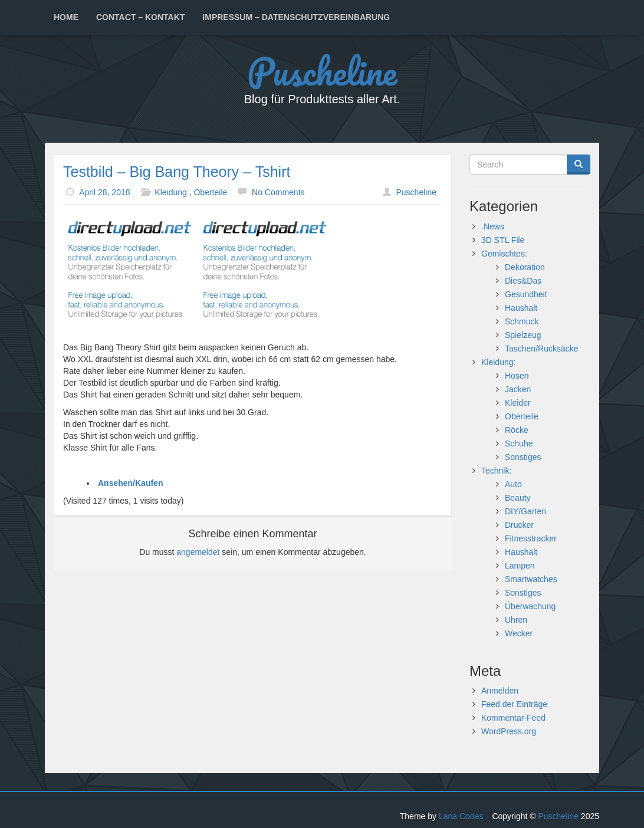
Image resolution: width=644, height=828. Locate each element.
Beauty (518, 498)
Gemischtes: (504, 254)
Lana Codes (461, 816)
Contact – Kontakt (140, 17)
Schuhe (519, 443)
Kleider (518, 403)
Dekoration (525, 267)
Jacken (518, 389)
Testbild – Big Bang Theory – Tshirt (177, 172)
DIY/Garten (525, 511)
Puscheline (322, 70)
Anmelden (500, 691)
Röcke (517, 430)
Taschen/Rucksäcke (542, 349)
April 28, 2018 (104, 192)
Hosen (517, 376)
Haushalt (521, 308)
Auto (513, 484)
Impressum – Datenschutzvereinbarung (296, 17)
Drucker (519, 525)
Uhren (516, 620)
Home (66, 17)
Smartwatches (531, 579)
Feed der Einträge (514, 704)
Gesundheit (526, 294)
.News (493, 226)
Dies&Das (523, 281)
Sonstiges (523, 457)
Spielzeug (523, 335)
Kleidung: (172, 192)
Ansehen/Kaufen (130, 483)
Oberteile (210, 192)
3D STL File (503, 240)
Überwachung (530, 606)
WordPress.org (509, 731)
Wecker (519, 633)
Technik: (496, 471)
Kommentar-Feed (513, 718)
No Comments (278, 192)
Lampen (520, 566)
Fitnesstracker (531, 538)
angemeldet (198, 552)
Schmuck (522, 321)
